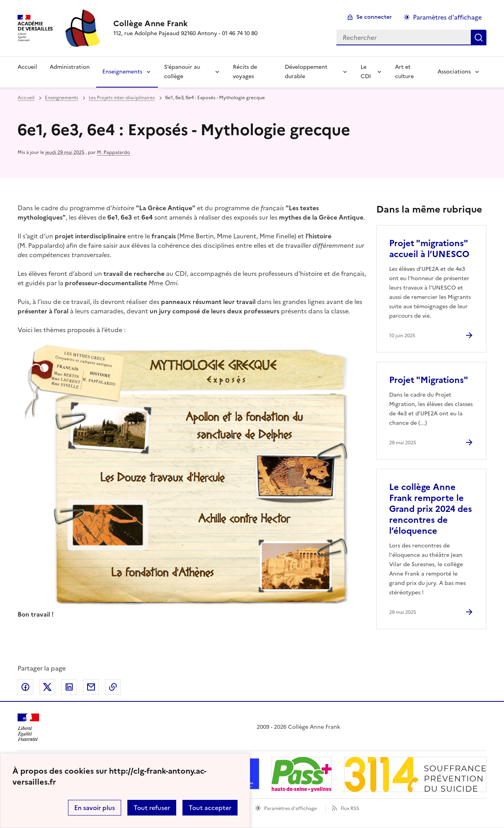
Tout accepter (210, 808)
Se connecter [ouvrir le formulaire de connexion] (374, 17)
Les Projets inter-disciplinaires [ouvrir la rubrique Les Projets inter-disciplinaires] (122, 98)
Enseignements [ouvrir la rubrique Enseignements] (62, 98)
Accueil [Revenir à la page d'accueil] (27, 67)
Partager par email (91, 687)
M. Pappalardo (113, 152)
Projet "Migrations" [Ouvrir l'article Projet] (429, 380)
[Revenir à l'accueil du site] (28, 727)
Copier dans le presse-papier (113, 687)
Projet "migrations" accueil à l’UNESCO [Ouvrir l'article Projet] (429, 249)
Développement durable (306, 72)
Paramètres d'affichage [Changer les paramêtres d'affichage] (447, 17)
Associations (454, 72)
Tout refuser (152, 808)
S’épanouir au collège (182, 72)
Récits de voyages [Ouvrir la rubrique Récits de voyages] (245, 72)
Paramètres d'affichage (290, 808)
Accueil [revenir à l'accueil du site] (26, 98)
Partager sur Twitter (47, 687)
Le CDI (366, 72)
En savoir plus (95, 808)
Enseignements (122, 72)
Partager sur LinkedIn (69, 687)
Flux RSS (350, 808)
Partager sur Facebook (25, 687)
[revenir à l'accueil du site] (185, 23)
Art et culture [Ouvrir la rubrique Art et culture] (404, 72)
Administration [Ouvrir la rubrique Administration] (70, 67)
